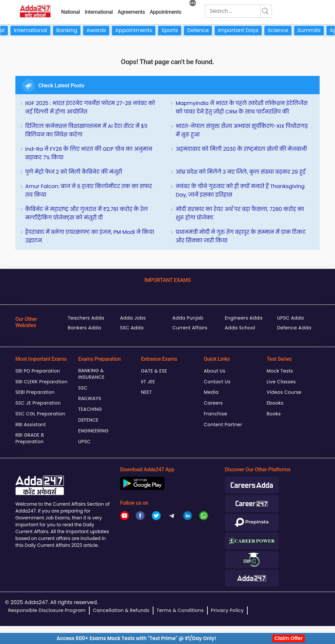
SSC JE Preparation (38, 403)
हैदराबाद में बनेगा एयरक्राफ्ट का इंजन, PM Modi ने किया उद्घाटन (90, 236)
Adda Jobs (133, 318)
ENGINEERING (93, 431)
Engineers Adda (244, 318)
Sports (175, 30)
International (99, 12)
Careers (213, 403)
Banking (72, 30)
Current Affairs (190, 328)
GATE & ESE (154, 371)
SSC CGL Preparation (40, 414)
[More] (193, 4)
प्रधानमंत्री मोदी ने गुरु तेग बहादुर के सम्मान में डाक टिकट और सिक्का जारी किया (241, 236)
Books (274, 414)
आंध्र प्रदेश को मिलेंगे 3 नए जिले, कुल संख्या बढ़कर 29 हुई (241, 172)
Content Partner (223, 425)
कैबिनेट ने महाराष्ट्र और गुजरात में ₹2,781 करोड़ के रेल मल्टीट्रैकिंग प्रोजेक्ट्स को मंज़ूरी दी (87, 213)
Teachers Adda (86, 318)
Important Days (243, 30)
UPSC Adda (291, 318)
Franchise (215, 414)
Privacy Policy (227, 610)
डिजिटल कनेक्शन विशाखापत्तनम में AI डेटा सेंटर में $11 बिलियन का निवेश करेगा (86, 130)
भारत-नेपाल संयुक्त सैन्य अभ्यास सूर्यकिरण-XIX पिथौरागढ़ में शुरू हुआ (242, 130)
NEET (146, 392)
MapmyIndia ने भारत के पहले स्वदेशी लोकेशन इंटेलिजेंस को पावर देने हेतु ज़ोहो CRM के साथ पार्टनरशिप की (242, 107)
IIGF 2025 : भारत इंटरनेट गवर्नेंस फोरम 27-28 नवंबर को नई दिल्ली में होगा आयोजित (90, 107)
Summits (314, 30)
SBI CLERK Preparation (42, 382)
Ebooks (275, 403)
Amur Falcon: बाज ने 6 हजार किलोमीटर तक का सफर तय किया (88, 191)
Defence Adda (294, 328)
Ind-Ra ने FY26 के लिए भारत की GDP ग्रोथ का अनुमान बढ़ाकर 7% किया (89, 153)
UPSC (84, 442)
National (71, 12)
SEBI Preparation (35, 392)
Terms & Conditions (180, 610)
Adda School (240, 328)
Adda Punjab (188, 318)
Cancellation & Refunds (121, 610)
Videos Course (284, 392)
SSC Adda (132, 328)
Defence (203, 30)
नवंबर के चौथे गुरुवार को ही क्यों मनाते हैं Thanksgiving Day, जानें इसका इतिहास (240, 191)
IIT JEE (148, 382)
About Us (215, 371)
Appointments (166, 12)
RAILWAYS (90, 398)
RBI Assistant (31, 425)
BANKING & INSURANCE (91, 374)
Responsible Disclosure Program (47, 610)
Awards (101, 30)
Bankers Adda (84, 328)
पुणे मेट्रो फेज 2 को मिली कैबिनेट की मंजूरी (74, 172)
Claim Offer (289, 638)
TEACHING (90, 409)
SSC (83, 388)
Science (283, 30)
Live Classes (281, 382)
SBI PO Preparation (38, 371)
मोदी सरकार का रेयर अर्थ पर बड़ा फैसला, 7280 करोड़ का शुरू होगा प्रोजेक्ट (240, 213)
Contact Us (217, 382)
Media (211, 392)
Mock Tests (280, 371)
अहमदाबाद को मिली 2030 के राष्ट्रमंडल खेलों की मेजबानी (241, 149)
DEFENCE (88, 420)
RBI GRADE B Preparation (30, 438)
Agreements (131, 12)
